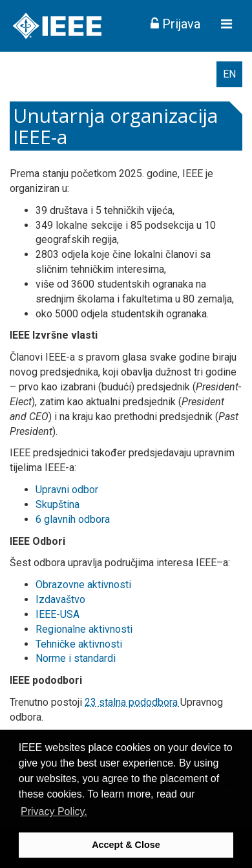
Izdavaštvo (60, 599)
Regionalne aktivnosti (84, 629)
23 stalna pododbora (132, 702)
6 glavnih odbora (73, 519)
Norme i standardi (76, 658)
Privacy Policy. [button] (54, 811)
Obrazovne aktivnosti (83, 585)
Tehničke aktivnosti (79, 644)
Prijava (175, 24)
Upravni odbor (67, 490)
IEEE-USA (58, 614)
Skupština (58, 504)
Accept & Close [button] (126, 845)
